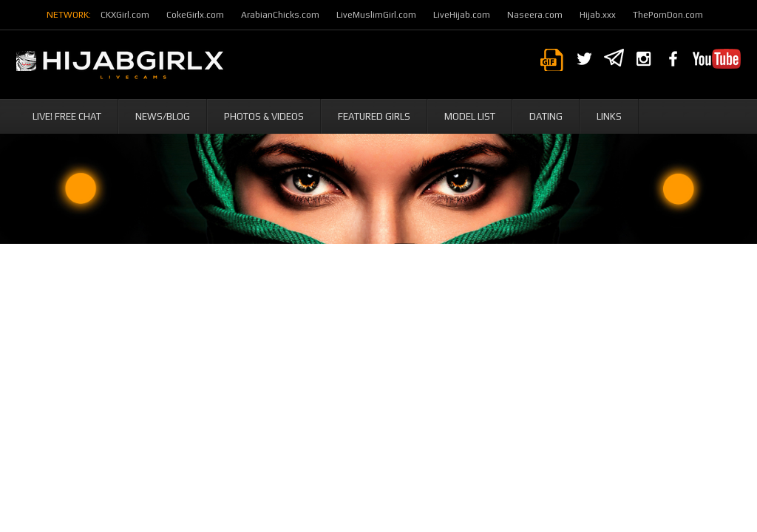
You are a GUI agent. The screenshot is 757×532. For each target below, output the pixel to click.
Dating (546, 116)
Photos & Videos (264, 116)
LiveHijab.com (462, 15)
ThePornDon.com (668, 15)
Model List (470, 116)
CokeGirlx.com (195, 15)
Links (609, 116)
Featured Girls (374, 116)
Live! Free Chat (67, 116)
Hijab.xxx (598, 15)
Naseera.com (535, 15)
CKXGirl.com (125, 15)
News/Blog (163, 116)
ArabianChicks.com (280, 15)
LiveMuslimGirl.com (376, 15)
